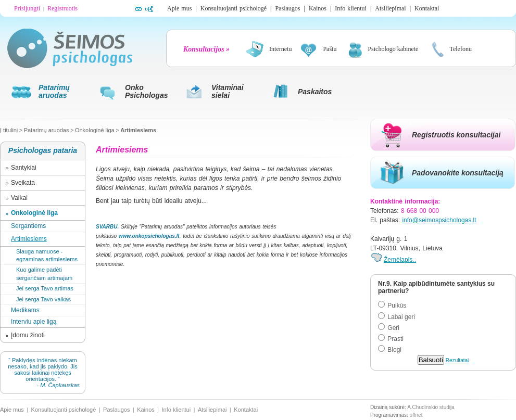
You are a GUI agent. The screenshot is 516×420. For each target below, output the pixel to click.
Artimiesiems (138, 130)
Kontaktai (427, 8)
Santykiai (24, 168)
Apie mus (179, 8)
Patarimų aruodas (47, 130)
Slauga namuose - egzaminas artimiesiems (47, 255)
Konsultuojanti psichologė (234, 8)
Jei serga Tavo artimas (45, 288)
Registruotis (62, 8)
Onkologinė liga (95, 130)
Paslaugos (287, 8)
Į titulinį (9, 130)
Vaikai (19, 198)
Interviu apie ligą (34, 322)
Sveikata (23, 183)
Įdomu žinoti (28, 335)
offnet (416, 415)
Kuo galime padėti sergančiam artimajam (44, 273)
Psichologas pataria (43, 150)
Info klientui (351, 8)
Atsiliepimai (390, 8)
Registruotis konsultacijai (456, 135)
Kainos (318, 8)
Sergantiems (28, 226)
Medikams (25, 310)
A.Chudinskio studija (431, 407)
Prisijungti (27, 8)
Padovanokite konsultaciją (458, 173)
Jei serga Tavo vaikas (43, 299)
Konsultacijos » (206, 49)
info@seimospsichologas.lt (439, 220)
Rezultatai (457, 360)
